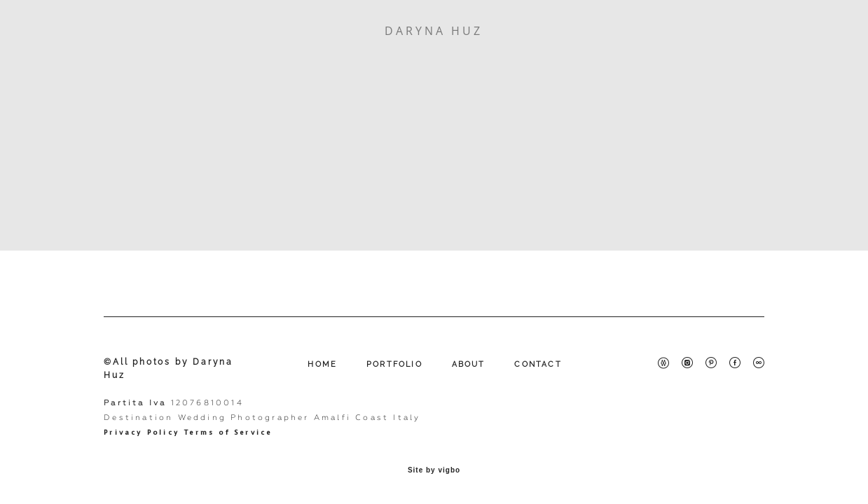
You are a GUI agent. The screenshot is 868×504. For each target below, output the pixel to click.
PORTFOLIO (394, 364)
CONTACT (538, 364)
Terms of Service (228, 432)
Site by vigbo (434, 470)
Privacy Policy (142, 432)
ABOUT (469, 364)
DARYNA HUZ (434, 31)
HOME (322, 364)
